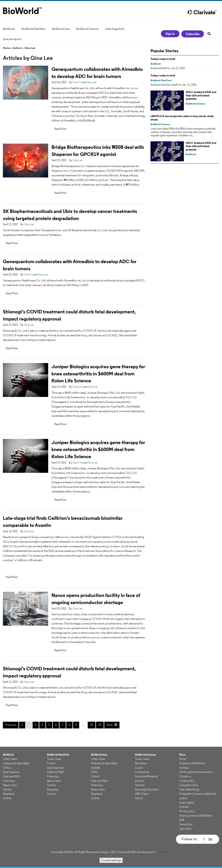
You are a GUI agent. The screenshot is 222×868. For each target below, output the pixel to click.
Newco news (10, 785)
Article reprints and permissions (196, 772)
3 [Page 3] (36, 725)
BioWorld (9, 29)
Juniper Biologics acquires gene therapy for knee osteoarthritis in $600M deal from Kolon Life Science (98, 374)
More (182, 755)
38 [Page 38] (92, 725)
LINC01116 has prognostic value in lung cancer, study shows (182, 118)
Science (7, 798)
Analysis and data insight (16, 763)
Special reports (12, 39)
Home (6, 48)
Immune (140, 781)
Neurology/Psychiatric (147, 789)
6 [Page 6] (56, 725)
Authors (17, 48)
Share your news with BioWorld (196, 816)
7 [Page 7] (63, 725)
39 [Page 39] (100, 725)
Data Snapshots (115, 29)
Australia (95, 768)
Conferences (142, 772)
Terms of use (186, 824)
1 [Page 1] (22, 725)
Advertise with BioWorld (192, 763)
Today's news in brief (163, 59)
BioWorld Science (87, 29)
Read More (60, 129)
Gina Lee (30, 48)
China (94, 772)
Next (110, 725)
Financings (9, 781)
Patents (139, 798)
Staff (182, 820)
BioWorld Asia (61, 29)
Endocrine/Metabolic (147, 776)
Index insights (187, 803)
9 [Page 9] (76, 725)
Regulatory (9, 794)
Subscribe (193, 34)
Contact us (185, 776)
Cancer (139, 768)
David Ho (78, 387)
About (183, 759)
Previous (11, 725)
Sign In (170, 34)
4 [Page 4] (42, 725)
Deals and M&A (11, 776)
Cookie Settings (111, 860)
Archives (184, 768)
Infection (140, 785)
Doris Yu (77, 82)
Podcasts (184, 807)
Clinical (7, 768)
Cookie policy (187, 781)
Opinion (7, 789)
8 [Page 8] (69, 725)
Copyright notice (189, 785)
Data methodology (189, 789)
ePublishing (164, 852)
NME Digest (142, 794)
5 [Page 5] (49, 725)
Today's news (10, 759)
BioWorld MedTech (33, 29)
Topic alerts (185, 829)
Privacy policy (187, 811)
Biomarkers (141, 763)
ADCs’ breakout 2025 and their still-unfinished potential (201, 95)
